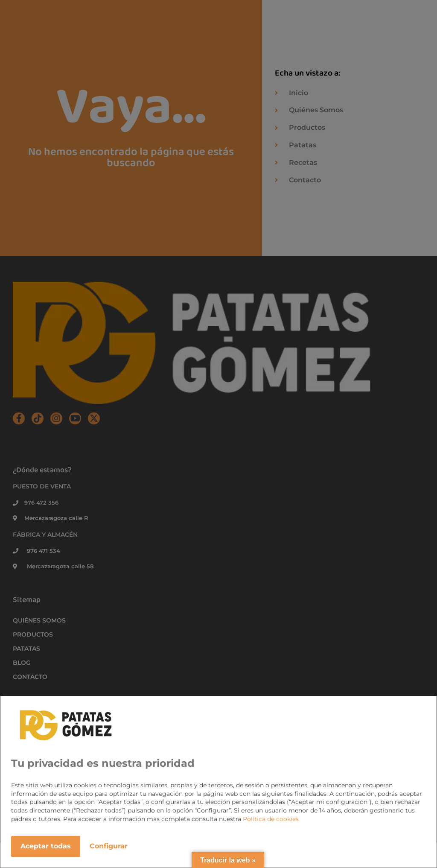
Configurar (109, 846)
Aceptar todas (46, 846)
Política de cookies (271, 819)
